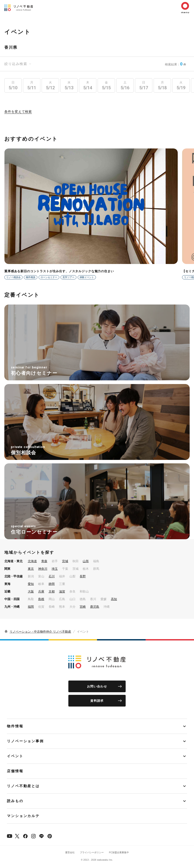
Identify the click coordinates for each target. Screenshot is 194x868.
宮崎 (83, 607)
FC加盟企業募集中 (119, 852)
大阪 (31, 591)
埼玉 (55, 569)
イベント (15, 756)
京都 (52, 591)
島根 (41, 599)
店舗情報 (15, 771)
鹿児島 (95, 607)
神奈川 (43, 569)
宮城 (65, 561)
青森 (44, 561)
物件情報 (15, 726)
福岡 (31, 607)
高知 (114, 599)
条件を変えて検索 (18, 112)
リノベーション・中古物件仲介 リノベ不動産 (40, 632)
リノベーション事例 (25, 741)
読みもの (15, 801)
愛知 (31, 584)
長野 (83, 576)
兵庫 (41, 591)
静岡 (52, 584)
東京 (31, 569)
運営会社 (70, 852)
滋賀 (62, 591)
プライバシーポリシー (92, 852)
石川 (52, 576)
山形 (86, 561)
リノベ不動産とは (23, 786)
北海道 (32, 561)
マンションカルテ (23, 816)
